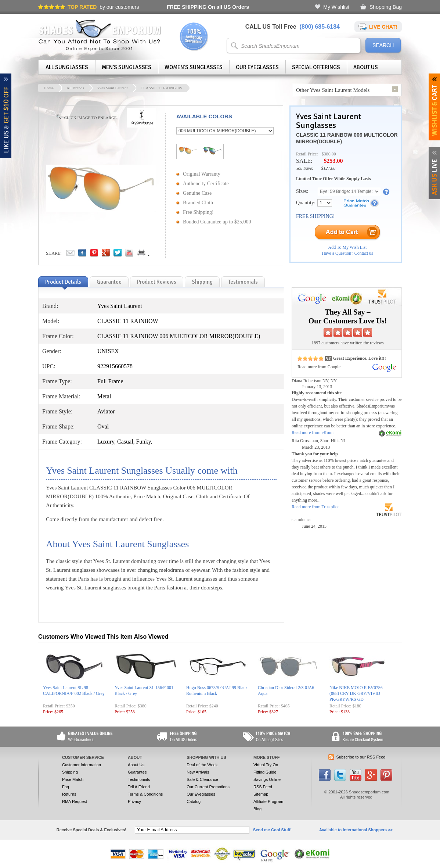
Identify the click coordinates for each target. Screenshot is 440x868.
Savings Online (267, 779)
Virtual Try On (266, 765)
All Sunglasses (67, 67)
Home (49, 88)
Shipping (70, 772)
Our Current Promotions (208, 787)
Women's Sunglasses (194, 67)
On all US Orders (208, 7)
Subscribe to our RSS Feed (361, 757)
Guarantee (137, 772)
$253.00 (333, 161)
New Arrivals (198, 772)
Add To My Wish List (348, 247)
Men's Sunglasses (127, 67)
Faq (66, 787)
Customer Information (82, 765)
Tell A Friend (139, 787)
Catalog (194, 801)
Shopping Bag (386, 7)
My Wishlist (336, 7)
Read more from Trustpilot (315, 507)
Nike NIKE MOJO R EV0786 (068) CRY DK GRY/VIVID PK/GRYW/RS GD (356, 693)
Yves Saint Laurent (112, 88)
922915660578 (115, 366)
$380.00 (329, 154)
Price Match (73, 779)
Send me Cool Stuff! (272, 830)
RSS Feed (263, 787)
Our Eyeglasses (257, 67)
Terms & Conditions (145, 794)
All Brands (75, 88)
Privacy (134, 801)
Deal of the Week (202, 765)
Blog (257, 809)
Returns (69, 794)
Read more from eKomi (313, 433)
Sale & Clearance (202, 779)
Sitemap (261, 794)
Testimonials (139, 779)
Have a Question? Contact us (347, 253)
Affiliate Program (268, 801)
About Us (366, 67)
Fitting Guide (265, 772)
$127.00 (328, 168)
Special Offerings (316, 67)
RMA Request (75, 801)
